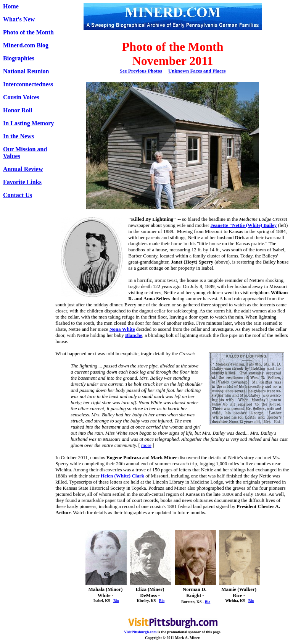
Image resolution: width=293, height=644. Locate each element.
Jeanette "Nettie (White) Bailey (244, 225)
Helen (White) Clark (122, 476)
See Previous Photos (141, 71)
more (146, 445)
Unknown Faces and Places (197, 71)
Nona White (122, 329)
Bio (116, 601)
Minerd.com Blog (26, 45)
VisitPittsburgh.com (140, 632)
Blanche (134, 335)
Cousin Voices (21, 97)
